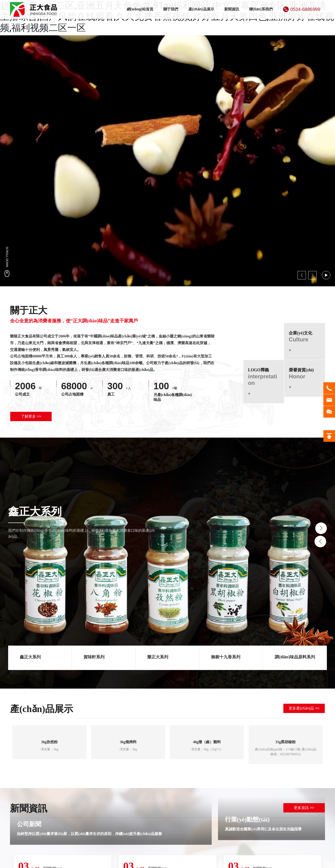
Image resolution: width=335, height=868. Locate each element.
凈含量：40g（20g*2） (207, 750)
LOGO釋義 (258, 370)
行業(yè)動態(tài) (247, 820)
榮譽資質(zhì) (301, 370)
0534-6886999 (305, 9)
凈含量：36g (49, 750)
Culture (298, 339)
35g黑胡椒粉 (286, 742)
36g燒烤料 (128, 742)
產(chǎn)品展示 (42, 709)
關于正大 (29, 310)
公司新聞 (29, 825)
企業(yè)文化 (300, 333)
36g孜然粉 (49, 742)
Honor (297, 376)
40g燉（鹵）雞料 (207, 742)
